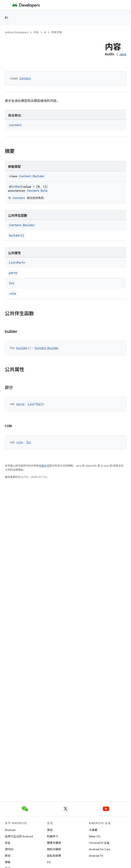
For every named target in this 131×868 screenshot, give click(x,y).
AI (7, 18)
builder (15, 235)
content (15, 125)
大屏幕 (93, 830)
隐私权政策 (54, 856)
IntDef (16, 187)
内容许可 (44, 466)
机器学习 (53, 836)
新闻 (8, 856)
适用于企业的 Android (19, 836)
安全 (8, 843)
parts (13, 273)
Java (123, 54)
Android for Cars (100, 849)
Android (10, 830)
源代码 (9, 849)
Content (25, 78)
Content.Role (37, 191)
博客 (8, 862)
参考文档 (57, 32)
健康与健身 (54, 843)
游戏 (50, 830)
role (12, 294)
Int (12, 283)
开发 (36, 32)
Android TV (96, 856)
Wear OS (95, 836)
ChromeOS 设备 (99, 843)
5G (49, 862)
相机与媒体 (54, 849)
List (12, 263)
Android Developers (17, 32)
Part (20, 263)
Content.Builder (32, 176)
